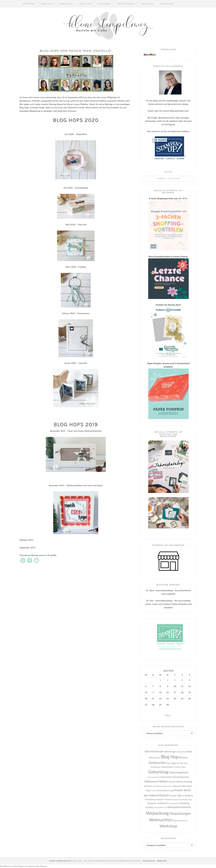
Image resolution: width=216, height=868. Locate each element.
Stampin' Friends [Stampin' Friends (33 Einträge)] (163, 799)
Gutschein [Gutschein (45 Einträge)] (166, 777)
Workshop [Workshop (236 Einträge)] (168, 826)
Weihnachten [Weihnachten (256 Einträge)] (161, 820)
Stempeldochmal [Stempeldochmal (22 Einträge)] (160, 807)
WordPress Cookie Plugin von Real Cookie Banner (24, 866)
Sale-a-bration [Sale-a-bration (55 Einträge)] (185, 795)
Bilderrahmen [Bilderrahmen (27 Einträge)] (155, 758)
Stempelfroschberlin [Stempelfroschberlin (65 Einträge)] (179, 807)
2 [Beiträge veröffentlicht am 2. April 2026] (168, 680)
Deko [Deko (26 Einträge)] (186, 763)
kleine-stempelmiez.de (60, 861)
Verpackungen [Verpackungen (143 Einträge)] (180, 813)
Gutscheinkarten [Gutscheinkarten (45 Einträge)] (180, 777)
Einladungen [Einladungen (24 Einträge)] (156, 767)
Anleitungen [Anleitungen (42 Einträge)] (171, 751)
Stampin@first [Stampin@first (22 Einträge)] (174, 803)
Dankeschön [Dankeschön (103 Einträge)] (157, 763)
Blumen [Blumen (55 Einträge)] (183, 757)
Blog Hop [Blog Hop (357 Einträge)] (170, 757)
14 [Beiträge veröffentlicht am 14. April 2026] (153, 692)
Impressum (162, 861)
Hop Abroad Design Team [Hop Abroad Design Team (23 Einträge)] (162, 786)
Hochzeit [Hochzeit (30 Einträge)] (148, 786)
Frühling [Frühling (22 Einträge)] (177, 767)
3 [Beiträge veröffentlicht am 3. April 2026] (175, 680)
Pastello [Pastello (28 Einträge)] (173, 796)
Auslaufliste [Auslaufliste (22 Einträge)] (182, 752)
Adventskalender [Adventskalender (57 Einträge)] (154, 751)
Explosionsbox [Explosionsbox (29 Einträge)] (167, 767)
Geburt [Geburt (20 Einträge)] (183, 767)
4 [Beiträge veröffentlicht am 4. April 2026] (182, 680)
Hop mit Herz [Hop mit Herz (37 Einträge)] (179, 786)
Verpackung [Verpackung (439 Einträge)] (157, 813)
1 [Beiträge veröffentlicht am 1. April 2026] (160, 680)
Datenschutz (149, 861)
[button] (23, 560)
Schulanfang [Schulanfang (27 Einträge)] (150, 799)
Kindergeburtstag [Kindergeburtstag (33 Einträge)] (165, 790)
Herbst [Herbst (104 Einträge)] (163, 781)
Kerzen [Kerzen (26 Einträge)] (154, 790)
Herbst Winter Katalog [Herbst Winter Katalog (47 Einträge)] (180, 781)
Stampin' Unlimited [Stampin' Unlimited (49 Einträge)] (158, 803)
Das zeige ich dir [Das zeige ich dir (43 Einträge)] (175, 763)
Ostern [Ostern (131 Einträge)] (164, 795)
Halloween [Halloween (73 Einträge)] (151, 781)
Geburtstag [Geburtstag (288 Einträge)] (158, 772)
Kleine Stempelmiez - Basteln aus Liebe (108, 25)
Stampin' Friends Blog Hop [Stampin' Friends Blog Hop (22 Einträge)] (182, 799)
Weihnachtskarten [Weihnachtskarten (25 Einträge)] (180, 821)
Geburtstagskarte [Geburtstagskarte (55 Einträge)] (179, 772)
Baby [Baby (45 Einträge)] (189, 751)
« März (167, 715)
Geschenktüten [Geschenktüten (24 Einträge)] (154, 777)
